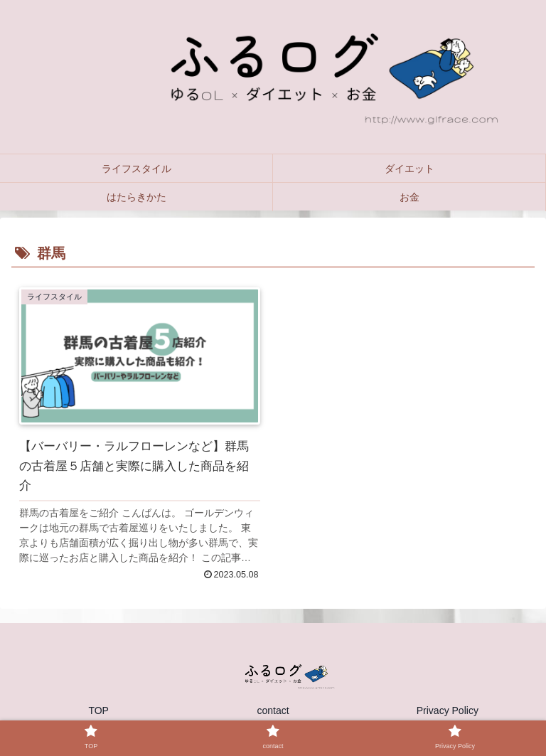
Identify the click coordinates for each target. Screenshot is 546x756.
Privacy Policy (448, 710)
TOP (98, 710)
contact (273, 710)
